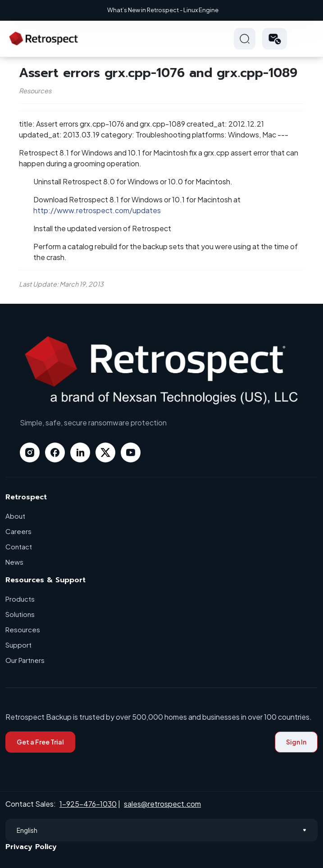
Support (18, 645)
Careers (18, 531)
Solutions (20, 614)
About (15, 516)
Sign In (296, 742)
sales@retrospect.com (162, 804)
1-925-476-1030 (88, 804)
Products (20, 599)
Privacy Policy (31, 847)
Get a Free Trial (40, 742)
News (14, 562)
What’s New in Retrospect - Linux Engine (163, 10)
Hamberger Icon (307, 39)
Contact (19, 546)
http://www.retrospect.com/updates (97, 210)
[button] (275, 39)
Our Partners (25, 660)
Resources (23, 629)
